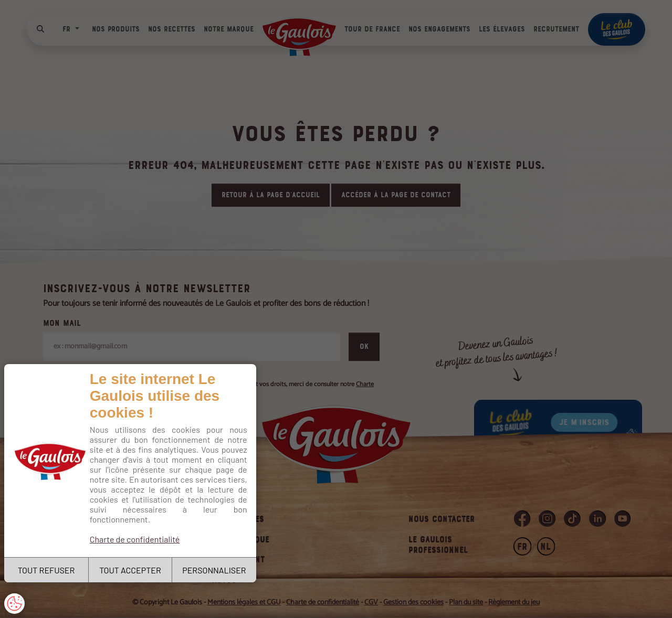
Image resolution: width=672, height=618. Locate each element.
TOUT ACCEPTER (130, 570)
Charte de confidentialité (135, 539)
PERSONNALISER (214, 570)
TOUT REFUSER (46, 570)
